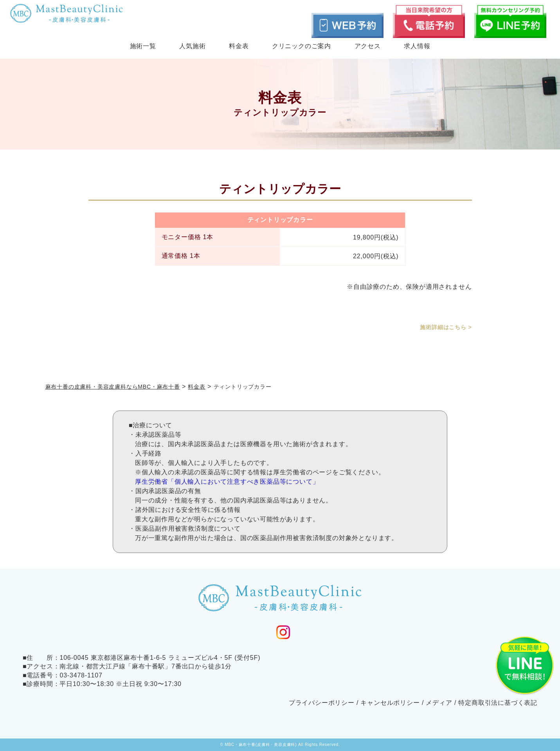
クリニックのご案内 (302, 46)
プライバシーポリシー (322, 703)
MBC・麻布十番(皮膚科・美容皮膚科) (261, 745)
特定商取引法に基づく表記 (498, 703)
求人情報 (417, 46)
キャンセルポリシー (390, 703)
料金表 (239, 46)
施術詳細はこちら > (446, 327)
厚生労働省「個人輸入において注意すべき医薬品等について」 (227, 482)
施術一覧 (143, 46)
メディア (439, 703)
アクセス (368, 46)
